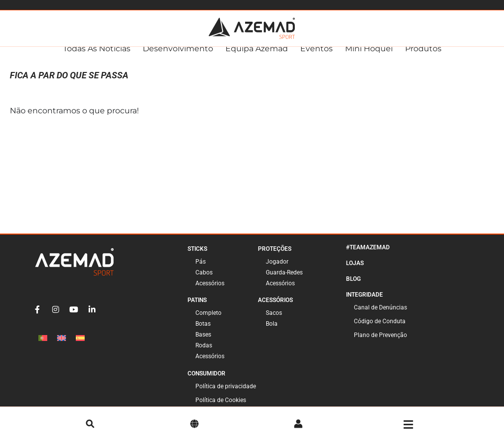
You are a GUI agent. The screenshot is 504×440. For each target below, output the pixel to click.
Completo (208, 322)
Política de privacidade (226, 396)
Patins (197, 309)
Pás (201, 271)
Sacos (274, 322)
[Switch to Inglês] (62, 347)
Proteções (275, 258)
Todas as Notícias (97, 58)
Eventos (316, 58)
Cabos (204, 282)
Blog (353, 288)
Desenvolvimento (178, 58)
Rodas (204, 355)
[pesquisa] (90, 425)
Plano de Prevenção (380, 344)
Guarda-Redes (284, 282)
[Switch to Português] (43, 347)
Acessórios (210, 293)
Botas (203, 333)
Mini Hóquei (369, 58)
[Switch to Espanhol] (80, 347)
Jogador (277, 271)
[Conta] (298, 425)
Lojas (355, 272)
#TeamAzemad (368, 257)
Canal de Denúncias (380, 317)
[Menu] (408, 425)
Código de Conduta (380, 331)
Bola (272, 333)
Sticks (197, 258)
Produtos (423, 58)
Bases (203, 344)
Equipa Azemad (257, 58)
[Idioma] (194, 425)
